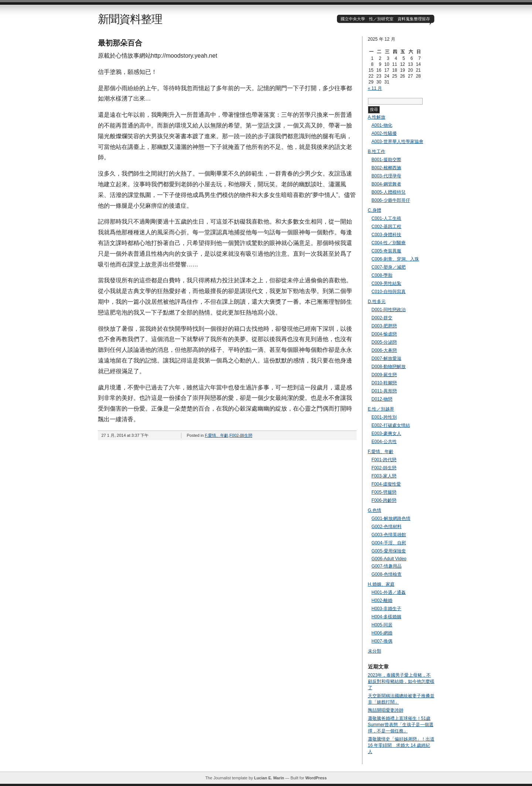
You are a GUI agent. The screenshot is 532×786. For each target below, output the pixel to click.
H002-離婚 (382, 600)
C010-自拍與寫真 (389, 292)
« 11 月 (375, 88)
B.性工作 (377, 152)
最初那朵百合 (120, 43)
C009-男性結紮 (387, 283)
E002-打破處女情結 (391, 425)
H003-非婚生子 (387, 609)
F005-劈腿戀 (384, 492)
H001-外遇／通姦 (389, 592)
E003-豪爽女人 (386, 433)
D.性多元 (377, 302)
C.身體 (375, 210)
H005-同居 (382, 625)
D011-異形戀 (384, 391)
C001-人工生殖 (387, 218)
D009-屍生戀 (384, 375)
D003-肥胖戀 (384, 326)
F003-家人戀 (384, 476)
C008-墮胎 (382, 275)
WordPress (316, 778)
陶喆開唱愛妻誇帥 (386, 710)
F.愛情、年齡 (216, 435)
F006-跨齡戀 (384, 500)
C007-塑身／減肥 (389, 267)
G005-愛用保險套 (389, 551)
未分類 (375, 651)
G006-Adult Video (389, 559)
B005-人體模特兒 (389, 192)
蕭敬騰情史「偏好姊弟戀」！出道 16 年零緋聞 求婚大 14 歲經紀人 (401, 745)
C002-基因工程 (387, 227)
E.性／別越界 (381, 409)
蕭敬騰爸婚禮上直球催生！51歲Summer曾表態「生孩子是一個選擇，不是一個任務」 (401, 725)
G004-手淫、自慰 (389, 543)
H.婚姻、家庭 (381, 584)
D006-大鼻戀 (384, 350)
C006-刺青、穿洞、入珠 (395, 259)
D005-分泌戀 (384, 342)
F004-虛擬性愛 (386, 484)
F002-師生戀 (241, 435)
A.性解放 (377, 117)
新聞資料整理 (130, 19)
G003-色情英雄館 (389, 535)
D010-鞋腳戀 (384, 383)
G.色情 (375, 510)
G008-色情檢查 (387, 574)
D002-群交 (382, 318)
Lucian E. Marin (269, 778)
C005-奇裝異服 (387, 251)
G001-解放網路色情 (391, 518)
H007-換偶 (382, 641)
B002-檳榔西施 (386, 168)
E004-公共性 (384, 442)
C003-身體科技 (387, 235)
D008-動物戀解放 (389, 367)
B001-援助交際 (386, 160)
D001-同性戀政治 (389, 310)
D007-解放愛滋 (387, 358)
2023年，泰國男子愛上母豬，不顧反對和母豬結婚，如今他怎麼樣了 (401, 681)
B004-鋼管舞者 (386, 184)
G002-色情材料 (387, 527)
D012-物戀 (382, 399)
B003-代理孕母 (386, 176)
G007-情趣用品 (387, 566)
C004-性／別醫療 (389, 243)
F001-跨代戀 (384, 460)
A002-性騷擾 (384, 133)
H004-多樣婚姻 (387, 617)
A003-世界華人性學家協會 (398, 142)
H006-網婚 (382, 633)
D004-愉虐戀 (384, 334)
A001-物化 (382, 125)
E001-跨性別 (384, 417)
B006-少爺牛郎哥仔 (391, 200)
